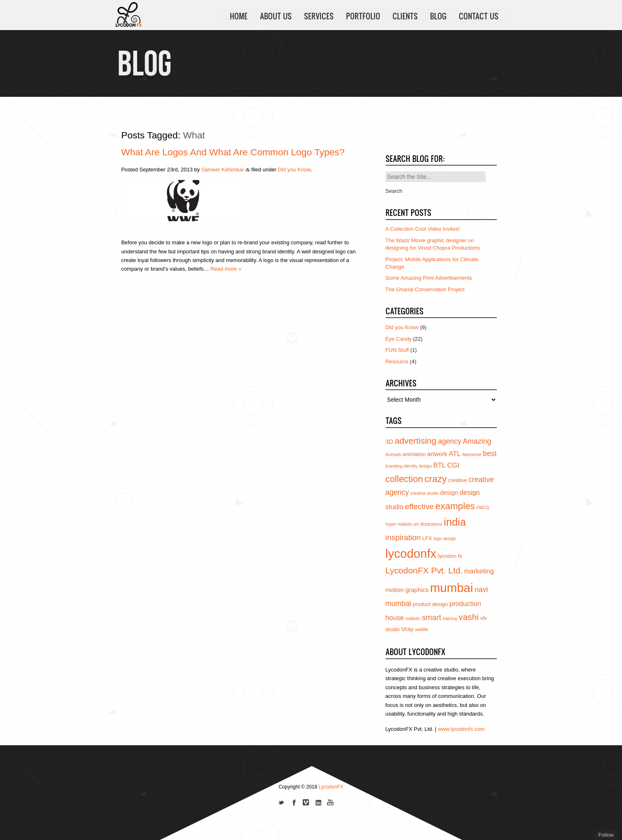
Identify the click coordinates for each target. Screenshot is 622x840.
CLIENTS (405, 16)
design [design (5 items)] (449, 493)
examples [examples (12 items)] (455, 506)
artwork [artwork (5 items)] (437, 454)
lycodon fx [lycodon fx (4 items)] (450, 556)
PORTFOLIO (363, 16)
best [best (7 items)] (490, 454)
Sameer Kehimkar (223, 170)
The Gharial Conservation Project (425, 289)
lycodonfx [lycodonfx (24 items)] (411, 553)
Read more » (226, 269)
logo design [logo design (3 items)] (445, 538)
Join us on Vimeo (306, 803)
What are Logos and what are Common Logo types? (233, 152)
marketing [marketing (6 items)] (479, 571)
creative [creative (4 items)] (458, 480)
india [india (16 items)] (455, 522)
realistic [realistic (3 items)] (413, 618)
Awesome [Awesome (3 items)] (472, 454)
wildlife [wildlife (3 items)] (422, 629)
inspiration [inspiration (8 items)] (403, 537)
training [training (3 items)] (450, 618)
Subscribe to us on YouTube (331, 803)
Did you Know (294, 170)
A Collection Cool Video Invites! (423, 229)
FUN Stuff (397, 350)
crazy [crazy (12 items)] (435, 479)
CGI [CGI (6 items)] (453, 465)
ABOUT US (276, 16)
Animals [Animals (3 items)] (393, 454)
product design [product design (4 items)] (430, 604)
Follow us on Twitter (281, 803)
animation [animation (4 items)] (414, 454)
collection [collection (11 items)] (404, 479)
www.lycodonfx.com (461, 729)
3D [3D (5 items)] (389, 442)
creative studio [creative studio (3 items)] (424, 493)
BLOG (438, 16)
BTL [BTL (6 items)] (440, 465)
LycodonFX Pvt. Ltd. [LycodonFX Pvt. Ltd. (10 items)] (424, 570)
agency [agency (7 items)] (450, 441)
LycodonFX (331, 787)
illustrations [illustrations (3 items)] (431, 524)
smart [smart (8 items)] (431, 617)
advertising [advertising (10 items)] (415, 441)
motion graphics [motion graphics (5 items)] (407, 590)
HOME (239, 16)
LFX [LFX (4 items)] (427, 538)
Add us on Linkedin (318, 803)
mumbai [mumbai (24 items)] (451, 588)
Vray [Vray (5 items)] (407, 629)
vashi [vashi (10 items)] (469, 617)
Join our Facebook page (294, 803)
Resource (397, 362)
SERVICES (319, 16)
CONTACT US (479, 16)
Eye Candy (399, 339)
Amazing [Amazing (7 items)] (477, 441)
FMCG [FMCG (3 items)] (483, 508)
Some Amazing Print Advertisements (429, 278)
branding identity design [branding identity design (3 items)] (409, 466)
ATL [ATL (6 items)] (455, 454)
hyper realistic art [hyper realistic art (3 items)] (402, 524)
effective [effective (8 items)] (419, 507)
